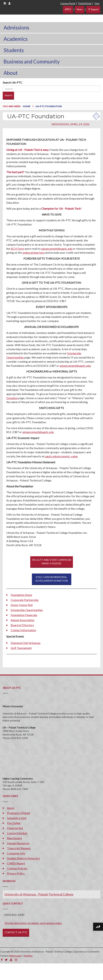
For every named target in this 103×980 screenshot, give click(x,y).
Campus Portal (68, 3)
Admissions (16, 28)
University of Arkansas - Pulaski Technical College (39, 894)
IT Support (93, 9)
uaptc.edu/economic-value (61, 456)
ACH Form (17, 249)
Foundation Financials (24, 615)
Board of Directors (22, 625)
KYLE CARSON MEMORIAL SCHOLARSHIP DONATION (52, 579)
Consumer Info (16, 853)
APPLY (68, 9)
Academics (16, 39)
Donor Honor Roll (22, 605)
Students (14, 50)
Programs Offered (18, 813)
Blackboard (14, 838)
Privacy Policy (16, 873)
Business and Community (32, 61)
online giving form (34, 253)
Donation (12, 398)
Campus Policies (17, 868)
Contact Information (23, 630)
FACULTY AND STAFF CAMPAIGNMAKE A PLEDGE (52, 562)
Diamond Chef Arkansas (26, 643)
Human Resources (18, 843)
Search (8, 95)
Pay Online (14, 823)
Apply (11, 808)
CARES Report (16, 863)
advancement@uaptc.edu (57, 249)
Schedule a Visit (17, 818)
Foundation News (21, 595)
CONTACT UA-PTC (16, 932)
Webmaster (15, 956)
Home (27, 106)
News (80, 9)
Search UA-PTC (13, 82)
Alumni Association (23, 620)
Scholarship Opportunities (27, 610)
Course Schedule (17, 833)
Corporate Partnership (25, 600)
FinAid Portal (85, 3)
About (11, 73)
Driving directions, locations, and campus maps (33, 923)
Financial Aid (15, 828)
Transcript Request (19, 848)
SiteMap (28, 956)
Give (97, 3)
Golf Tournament (21, 648)
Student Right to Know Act (23, 858)
